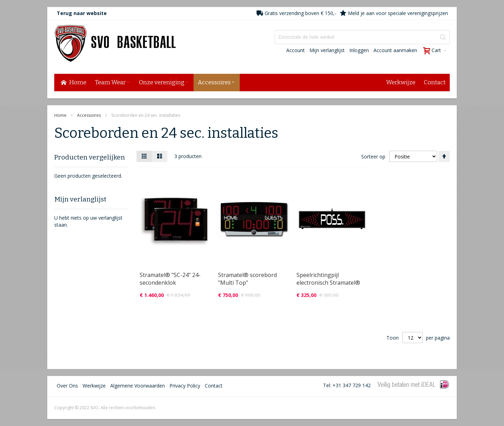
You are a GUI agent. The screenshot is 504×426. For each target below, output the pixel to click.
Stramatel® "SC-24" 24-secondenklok (170, 279)
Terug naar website (82, 13)
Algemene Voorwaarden (138, 386)
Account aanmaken (395, 50)
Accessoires (89, 115)
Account (296, 50)
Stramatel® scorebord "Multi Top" (247, 279)
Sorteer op (373, 156)
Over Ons (67, 386)
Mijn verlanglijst (327, 50)
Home (61, 115)
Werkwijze (94, 386)
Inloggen (359, 50)
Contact (214, 386)
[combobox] (362, 37)
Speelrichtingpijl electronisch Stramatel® (328, 279)
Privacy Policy (185, 386)
